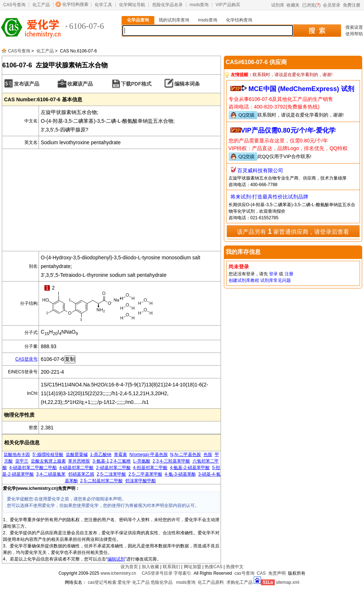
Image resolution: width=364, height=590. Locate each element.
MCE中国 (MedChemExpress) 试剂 (301, 89)
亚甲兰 (22, 461)
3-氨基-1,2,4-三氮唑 (112, 461)
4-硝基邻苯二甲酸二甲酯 (33, 468)
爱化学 (124, 582)
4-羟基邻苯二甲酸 (150, 468)
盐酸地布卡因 (17, 455)
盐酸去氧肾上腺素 (48, 461)
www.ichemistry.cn (118, 573)
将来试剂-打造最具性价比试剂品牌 (270, 197)
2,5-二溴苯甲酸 (112, 474)
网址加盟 (193, 567)
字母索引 (182, 573)
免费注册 (352, 5)
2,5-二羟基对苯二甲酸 (101, 481)
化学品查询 (138, 20)
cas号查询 (244, 573)
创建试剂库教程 (244, 280)
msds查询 (199, 5)
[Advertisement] (111, 200)
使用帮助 (354, 34)
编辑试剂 (116, 559)
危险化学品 (162, 582)
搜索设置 (354, 27)
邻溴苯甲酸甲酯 (141, 481)
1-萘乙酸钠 (101, 455)
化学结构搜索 (75, 4)
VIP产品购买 (228, 5)
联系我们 (171, 567)
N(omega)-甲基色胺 (148, 455)
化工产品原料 (211, 582)
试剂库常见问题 (276, 280)
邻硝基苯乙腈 (81, 474)
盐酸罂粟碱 (77, 455)
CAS (261, 573)
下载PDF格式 (136, 84)
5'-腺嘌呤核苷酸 (48, 455)
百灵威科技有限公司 (260, 170)
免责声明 (277, 573)
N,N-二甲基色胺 (186, 455)
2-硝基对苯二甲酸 (113, 468)
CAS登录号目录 (157, 573)
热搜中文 (235, 567)
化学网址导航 (132, 5)
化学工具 (103, 5)
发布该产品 (27, 84)
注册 (289, 274)
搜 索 (317, 31)
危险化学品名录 (167, 5)
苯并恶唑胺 (79, 461)
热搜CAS (213, 567)
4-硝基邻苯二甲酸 (77, 468)
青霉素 (120, 455)
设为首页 (129, 567)
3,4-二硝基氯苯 (51, 474)
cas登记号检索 (102, 582)
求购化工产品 (240, 582)
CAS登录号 (26, 359)
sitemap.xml (288, 582)
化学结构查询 (239, 20)
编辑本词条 (187, 84)
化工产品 (41, 5)
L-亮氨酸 (142, 461)
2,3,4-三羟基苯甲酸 (171, 461)
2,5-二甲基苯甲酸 (145, 474)
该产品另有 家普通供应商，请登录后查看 (293, 231)
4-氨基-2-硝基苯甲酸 (190, 468)
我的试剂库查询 (174, 20)
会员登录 (332, 5)
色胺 (208, 455)
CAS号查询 (14, 5)
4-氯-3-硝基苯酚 (180, 474)
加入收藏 (150, 567)
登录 (273, 274)
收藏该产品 (80, 84)
